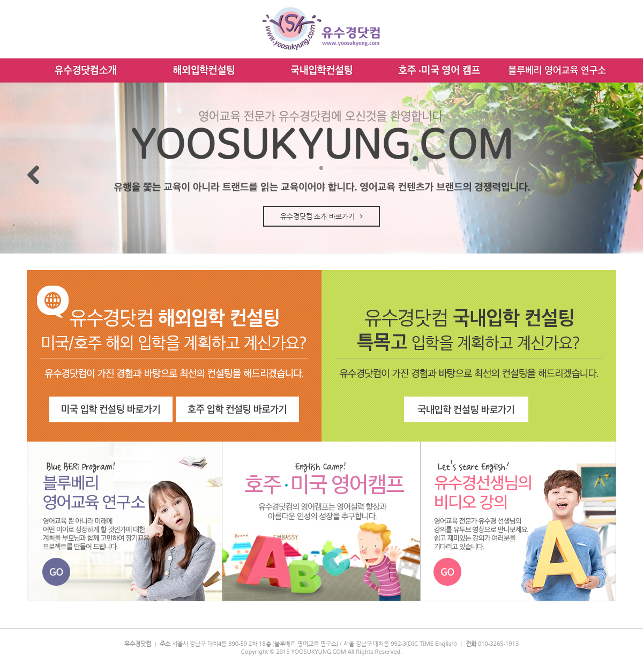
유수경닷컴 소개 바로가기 (322, 216)
